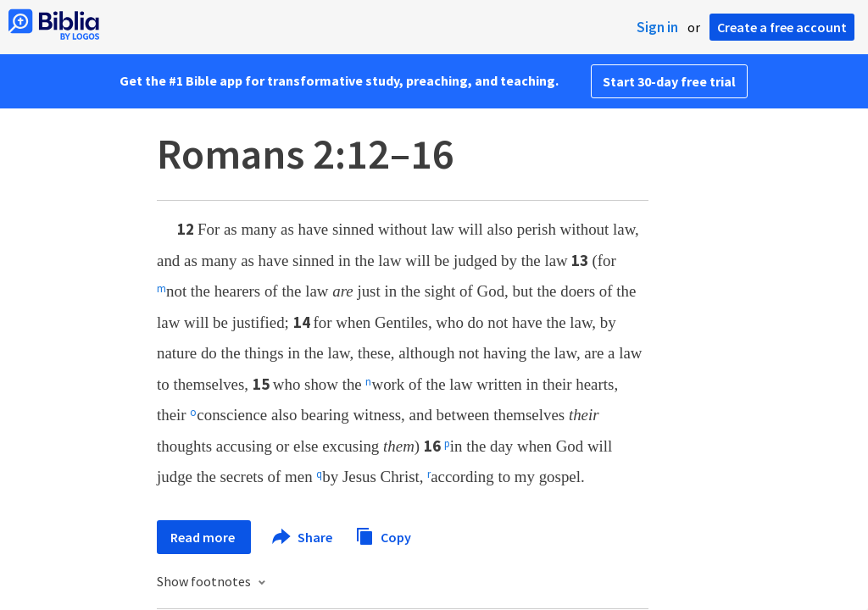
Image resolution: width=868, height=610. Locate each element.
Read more (204, 537)
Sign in (657, 27)
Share (303, 537)
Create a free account (782, 27)
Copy (383, 535)
